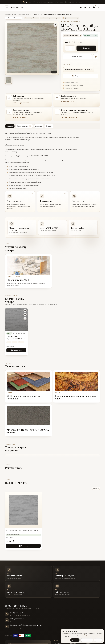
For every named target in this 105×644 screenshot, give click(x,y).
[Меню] (7, 7)
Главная (7, 14)
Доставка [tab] (39, 126)
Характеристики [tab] (24, 126)
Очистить (96, 488)
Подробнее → (88, 635)
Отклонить (98, 640)
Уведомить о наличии (81, 76)
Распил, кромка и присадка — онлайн (79, 70)
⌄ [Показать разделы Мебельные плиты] (30, 14)
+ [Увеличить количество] (73, 48)
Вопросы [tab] (49, 126)
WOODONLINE (17, 7)
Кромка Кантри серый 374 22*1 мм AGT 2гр (16, 338)
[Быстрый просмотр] (25, 311)
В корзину (86, 48)
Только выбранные (87, 640)
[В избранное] (96, 57)
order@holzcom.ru (17, 619)
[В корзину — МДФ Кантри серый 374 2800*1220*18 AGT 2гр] (23, 546)
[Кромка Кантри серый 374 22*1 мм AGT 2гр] (16, 319)
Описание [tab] (10, 126)
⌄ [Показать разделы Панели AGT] (41, 14)
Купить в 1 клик (77, 57)
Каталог (14, 14)
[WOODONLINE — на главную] (52, 607)
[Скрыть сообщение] (101, 2)
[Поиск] (81, 7)
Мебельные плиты (24, 14)
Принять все (75, 640)
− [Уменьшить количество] (67, 48)
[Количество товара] (71, 48)
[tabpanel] (52, 171)
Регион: (14, 18)
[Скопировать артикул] (80, 35)
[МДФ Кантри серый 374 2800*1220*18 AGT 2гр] (23, 531)
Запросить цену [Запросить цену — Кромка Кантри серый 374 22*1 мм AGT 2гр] (16, 350)
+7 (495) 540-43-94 (17, 613)
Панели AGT (37, 14)
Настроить (66, 637)
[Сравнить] (25, 318)
